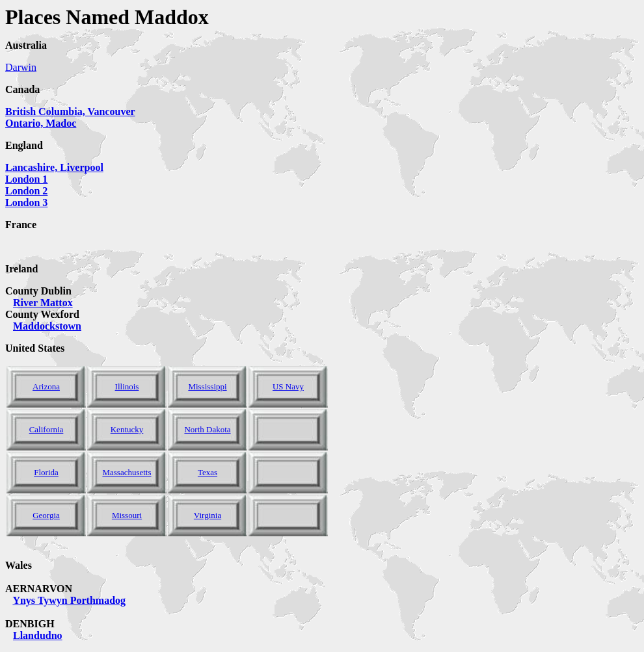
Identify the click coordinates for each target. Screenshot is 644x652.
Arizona (46, 386)
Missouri (127, 515)
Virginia (208, 515)
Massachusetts (127, 472)
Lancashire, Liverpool (54, 167)
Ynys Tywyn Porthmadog (69, 600)
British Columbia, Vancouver (70, 111)
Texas (208, 472)
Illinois (127, 386)
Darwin (21, 67)
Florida (46, 472)
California (47, 429)
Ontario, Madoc (41, 123)
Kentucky (127, 429)
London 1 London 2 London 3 (26, 191)
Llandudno (38, 635)
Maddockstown (47, 326)
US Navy (288, 386)
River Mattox (43, 303)
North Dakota (207, 429)
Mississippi (207, 386)
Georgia (46, 515)
